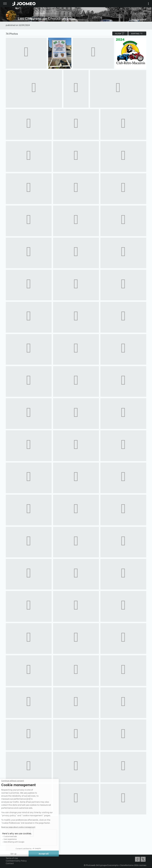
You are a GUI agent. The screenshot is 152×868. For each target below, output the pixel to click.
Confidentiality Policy (16, 861)
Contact (10, 863)
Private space (139, 19)
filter (120, 33)
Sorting (137, 33)
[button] (8, 853)
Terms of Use (12, 858)
